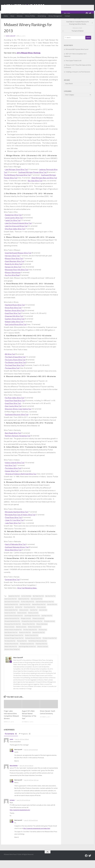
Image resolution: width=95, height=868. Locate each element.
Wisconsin (40, 24)
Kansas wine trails (22, 621)
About (12, 16)
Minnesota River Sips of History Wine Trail (20, 522)
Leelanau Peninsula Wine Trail (12, 626)
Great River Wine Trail (13, 321)
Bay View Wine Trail (35, 188)
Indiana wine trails (24, 618)
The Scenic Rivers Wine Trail (15, 367)
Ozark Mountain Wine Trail (15, 269)
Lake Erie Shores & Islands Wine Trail (18, 231)
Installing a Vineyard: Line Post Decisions (78, 80)
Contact (67, 16)
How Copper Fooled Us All (74, 68)
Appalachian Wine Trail (13, 223)
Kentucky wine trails (33, 621)
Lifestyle (43, 21)
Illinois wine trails (41, 615)
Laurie (11, 747)
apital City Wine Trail (13, 228)
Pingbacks (25, 742)
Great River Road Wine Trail (15, 408)
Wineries (20, 16)
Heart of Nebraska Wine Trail (15, 552)
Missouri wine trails (9, 635)
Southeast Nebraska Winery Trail (17, 555)
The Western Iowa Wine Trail (15, 370)
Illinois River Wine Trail (13, 315)
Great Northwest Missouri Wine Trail (18, 261)
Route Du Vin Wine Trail (14, 272)
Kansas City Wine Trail (13, 275)
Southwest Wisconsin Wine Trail (17, 422)
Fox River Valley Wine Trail (15, 405)
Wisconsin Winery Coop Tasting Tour (18, 417)
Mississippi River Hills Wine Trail (17, 277)
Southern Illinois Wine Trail (15, 327)
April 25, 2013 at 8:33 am (31, 757)
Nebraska (26, 24)
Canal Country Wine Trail (14, 225)
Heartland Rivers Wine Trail (15, 313)
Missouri (17, 24)
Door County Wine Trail (13, 414)
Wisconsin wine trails (43, 654)
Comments (11, 742)
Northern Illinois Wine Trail (15, 318)
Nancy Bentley (14, 773)
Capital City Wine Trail (24, 607)
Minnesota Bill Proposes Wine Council (77, 57)
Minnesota (8, 24)
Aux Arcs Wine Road (12, 283)
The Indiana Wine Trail (13, 476)
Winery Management (55, 16)
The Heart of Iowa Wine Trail (15, 365)
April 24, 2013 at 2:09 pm (22, 747)
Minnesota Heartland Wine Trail (16, 520)
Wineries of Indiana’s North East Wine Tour (21, 482)
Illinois (7, 21)
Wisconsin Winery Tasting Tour (12, 657)
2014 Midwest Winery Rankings (29, 61)
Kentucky (34, 21)
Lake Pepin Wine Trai (13, 531)
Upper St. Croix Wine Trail (14, 528)
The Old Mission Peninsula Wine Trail (17, 183)
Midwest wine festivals (38, 626)
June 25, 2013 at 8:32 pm (23, 808)
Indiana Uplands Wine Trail (15, 470)
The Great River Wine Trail (15, 373)
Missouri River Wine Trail (14, 266)
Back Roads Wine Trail (13, 441)
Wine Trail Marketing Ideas (27, 596)
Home (6, 16)
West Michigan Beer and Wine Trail (44, 186)
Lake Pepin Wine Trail (47, 623)
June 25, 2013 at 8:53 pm (31, 828)
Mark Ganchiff (11, 44)
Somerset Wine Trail (12, 587)
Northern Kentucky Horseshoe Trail (18, 444)
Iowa (20, 21)
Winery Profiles (30, 16)
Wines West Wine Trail (13, 558)
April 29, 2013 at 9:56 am (26, 773)
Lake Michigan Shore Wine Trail (16, 177)
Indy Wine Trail (11, 473)
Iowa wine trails (43, 618)
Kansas (26, 21)
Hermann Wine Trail (12, 263)
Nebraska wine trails (21, 635)
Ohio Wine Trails (43, 637)
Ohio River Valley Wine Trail (15, 237)
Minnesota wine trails (49, 629)
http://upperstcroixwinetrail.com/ (20, 818)
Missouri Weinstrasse (13, 280)
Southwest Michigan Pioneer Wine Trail (14, 646)
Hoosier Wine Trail (12, 479)
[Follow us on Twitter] (90, 21)
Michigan (51, 21)
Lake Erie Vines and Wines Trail (16, 234)
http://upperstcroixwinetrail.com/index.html (37, 836)
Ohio (33, 24)
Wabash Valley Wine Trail (14, 329)
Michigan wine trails (26, 626)
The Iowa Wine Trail (12, 376)
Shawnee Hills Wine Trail (14, 324)
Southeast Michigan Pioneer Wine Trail (33, 180)
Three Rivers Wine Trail (14, 525)
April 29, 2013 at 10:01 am (31, 788)
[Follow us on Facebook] (87, 21)
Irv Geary (12, 808)
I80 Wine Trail (10, 362)
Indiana (14, 21)
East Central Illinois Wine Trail (16, 332)
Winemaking (42, 16)
